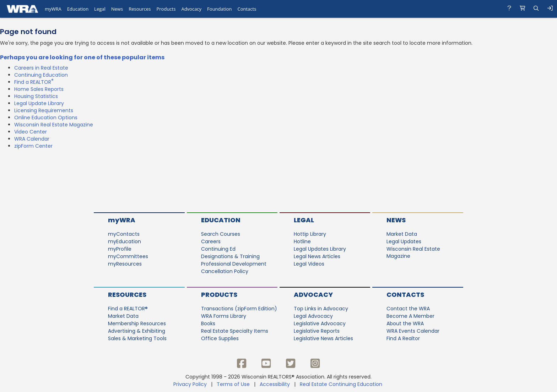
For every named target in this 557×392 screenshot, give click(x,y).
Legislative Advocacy (320, 323)
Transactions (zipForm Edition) (239, 309)
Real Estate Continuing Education (342, 384)
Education (221, 220)
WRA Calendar (32, 139)
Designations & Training (230, 256)
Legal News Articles (317, 256)
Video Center (31, 132)
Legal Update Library (39, 103)
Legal (304, 220)
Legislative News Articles (323, 338)
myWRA (122, 220)
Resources (127, 295)
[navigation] (278, 9)
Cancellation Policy (225, 271)
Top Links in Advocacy (321, 309)
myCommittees (128, 256)
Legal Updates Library (320, 249)
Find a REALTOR (34, 82)
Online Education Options (46, 118)
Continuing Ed (218, 249)
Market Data (402, 234)
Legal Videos (309, 264)
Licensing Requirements (44, 110)
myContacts (124, 234)
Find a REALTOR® (128, 309)
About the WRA (405, 323)
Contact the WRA (408, 309)
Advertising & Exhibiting (137, 331)
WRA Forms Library (224, 316)
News (396, 220)
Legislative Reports (317, 331)
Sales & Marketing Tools (137, 338)
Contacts (405, 295)
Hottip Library (310, 234)
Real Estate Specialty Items (235, 331)
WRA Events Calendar (413, 331)
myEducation (125, 241)
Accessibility (275, 384)
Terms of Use (233, 384)
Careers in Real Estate (41, 68)
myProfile (120, 249)
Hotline (302, 241)
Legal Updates (404, 241)
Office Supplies (220, 338)
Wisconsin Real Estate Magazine (54, 125)
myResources (125, 264)
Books (208, 323)
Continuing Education (41, 75)
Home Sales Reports (39, 89)
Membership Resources (137, 323)
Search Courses (221, 234)
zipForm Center (33, 146)
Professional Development (234, 264)
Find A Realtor (403, 338)
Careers (211, 241)
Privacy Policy (190, 384)
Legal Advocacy (313, 316)
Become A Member (410, 316)
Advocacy (313, 295)
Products (219, 295)
